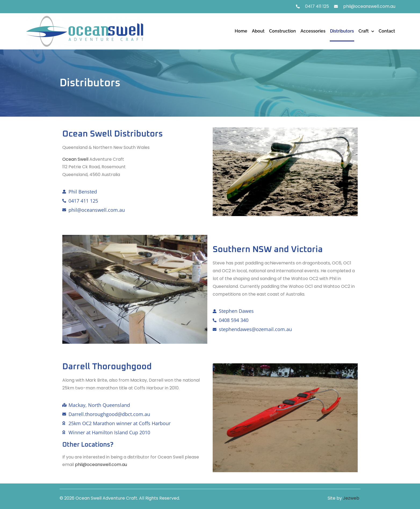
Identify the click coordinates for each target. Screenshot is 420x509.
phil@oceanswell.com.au (101, 465)
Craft (366, 31)
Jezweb (352, 498)
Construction (283, 31)
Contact (387, 31)
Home (241, 31)
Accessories (313, 31)
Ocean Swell (75, 159)
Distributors (342, 31)
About (258, 31)
